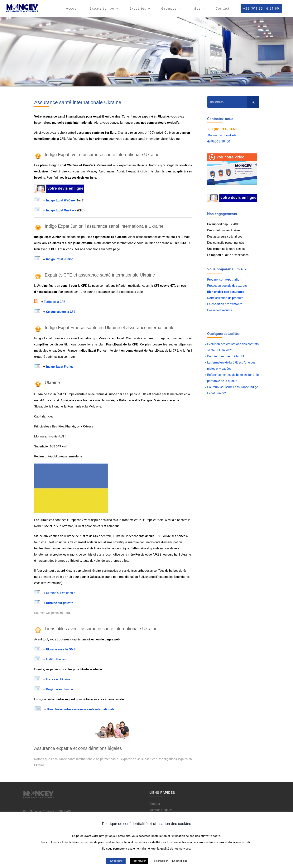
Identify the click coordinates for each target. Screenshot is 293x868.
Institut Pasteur (56, 659)
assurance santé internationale (64, 116)
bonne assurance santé (102, 292)
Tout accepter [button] (116, 861)
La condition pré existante (225, 304)
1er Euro (110, 133)
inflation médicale (128, 286)
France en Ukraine (58, 679)
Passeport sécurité (220, 310)
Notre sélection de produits (225, 298)
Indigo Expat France (48, 338)
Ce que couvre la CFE (61, 312)
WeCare (73, 165)
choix (63, 133)
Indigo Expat (58, 165)
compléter (41, 344)
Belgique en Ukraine (59, 689)
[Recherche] (253, 102)
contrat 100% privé (150, 133)
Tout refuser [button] (139, 861)
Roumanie (74, 406)
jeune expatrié (83, 243)
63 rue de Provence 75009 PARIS (50, 811)
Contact (155, 804)
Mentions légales (161, 810)
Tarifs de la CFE (54, 302)
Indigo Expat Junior (59, 259)
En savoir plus (180, 861)
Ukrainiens (47, 520)
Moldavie (95, 406)
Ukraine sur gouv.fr (59, 603)
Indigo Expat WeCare (60, 200)
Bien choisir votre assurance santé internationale (81, 709)
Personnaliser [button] (160, 861)
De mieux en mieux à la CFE (226, 356)
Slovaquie (41, 406)
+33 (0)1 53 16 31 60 (222, 129)
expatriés (125, 165)
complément (43, 139)
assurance (84, 133)
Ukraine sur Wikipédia (61, 593)
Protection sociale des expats (227, 286)
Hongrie (58, 406)
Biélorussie (126, 400)
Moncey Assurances (101, 171)
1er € (80, 200)
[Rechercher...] (227, 102)
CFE (62, 139)
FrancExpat (115, 344)
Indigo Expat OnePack (61, 210)
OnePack (89, 165)
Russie (110, 400)
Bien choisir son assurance (226, 292)
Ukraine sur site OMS (61, 649)
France (72, 351)
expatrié (99, 116)
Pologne (147, 400)
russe (45, 526)
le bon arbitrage (97, 139)
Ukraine (115, 116)
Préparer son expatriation (224, 280)
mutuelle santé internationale (72, 123)
